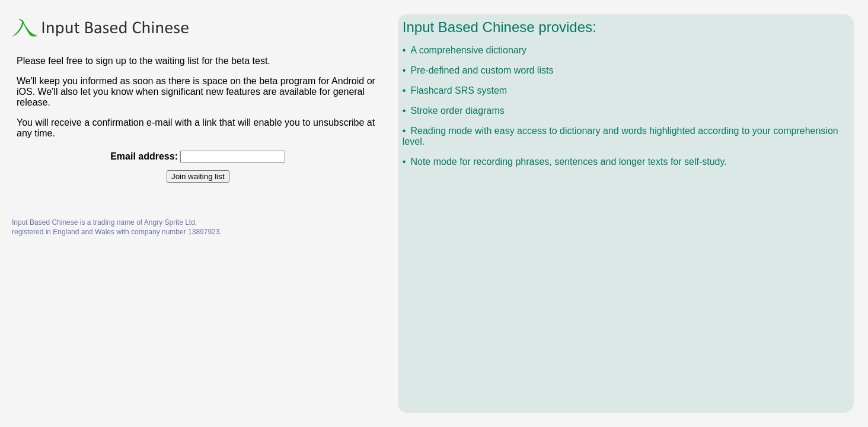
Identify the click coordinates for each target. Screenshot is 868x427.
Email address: (144, 156)
